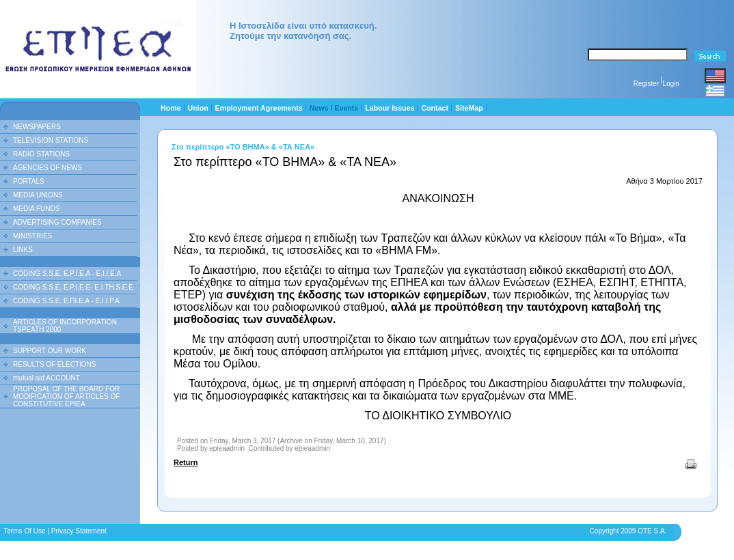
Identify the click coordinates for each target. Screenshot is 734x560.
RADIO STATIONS (41, 154)
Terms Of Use (24, 531)
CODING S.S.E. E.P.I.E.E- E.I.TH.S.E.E (73, 287)
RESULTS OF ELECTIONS (55, 364)
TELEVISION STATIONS (51, 140)
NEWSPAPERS (37, 127)
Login (670, 84)
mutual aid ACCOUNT (46, 378)
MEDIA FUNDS (36, 209)
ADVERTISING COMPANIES (57, 222)
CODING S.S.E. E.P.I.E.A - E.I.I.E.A (67, 274)
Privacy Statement (79, 531)
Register (646, 84)
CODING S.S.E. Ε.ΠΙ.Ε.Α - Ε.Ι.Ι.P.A (66, 301)
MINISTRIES (32, 236)
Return (186, 462)
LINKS (23, 250)
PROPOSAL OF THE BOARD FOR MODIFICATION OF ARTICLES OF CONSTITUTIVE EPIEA (66, 396)
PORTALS (29, 181)
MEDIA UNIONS (38, 195)
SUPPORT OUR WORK (50, 351)
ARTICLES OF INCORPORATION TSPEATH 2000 (65, 326)
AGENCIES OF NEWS (47, 168)
